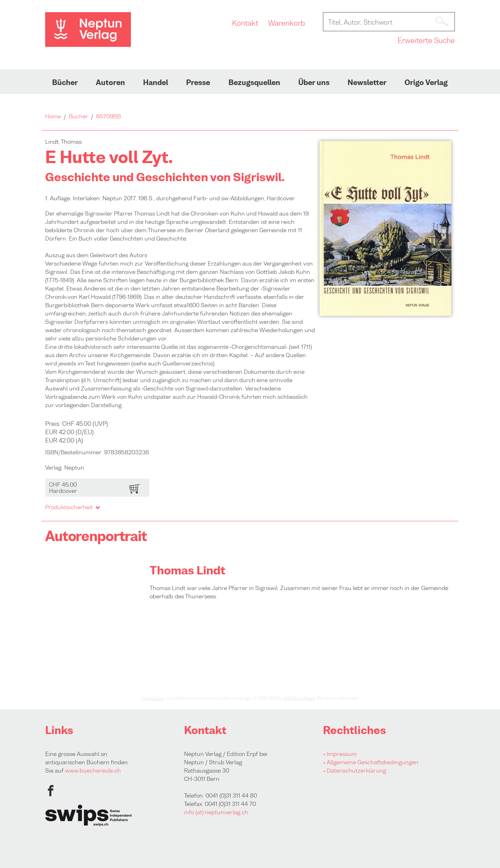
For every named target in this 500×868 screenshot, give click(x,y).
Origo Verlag (426, 83)
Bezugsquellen (254, 83)
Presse (198, 83)
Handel (156, 83)
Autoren (110, 83)
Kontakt (245, 23)
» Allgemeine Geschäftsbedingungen (371, 762)
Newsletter (367, 83)
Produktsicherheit (72, 507)
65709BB (109, 116)
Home (53, 116)
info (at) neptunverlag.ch (216, 812)
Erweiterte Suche (426, 41)
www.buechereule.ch (93, 770)
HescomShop (153, 698)
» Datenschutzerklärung (355, 770)
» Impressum (340, 754)
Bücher (65, 83)
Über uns (314, 83)
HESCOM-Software (299, 698)
